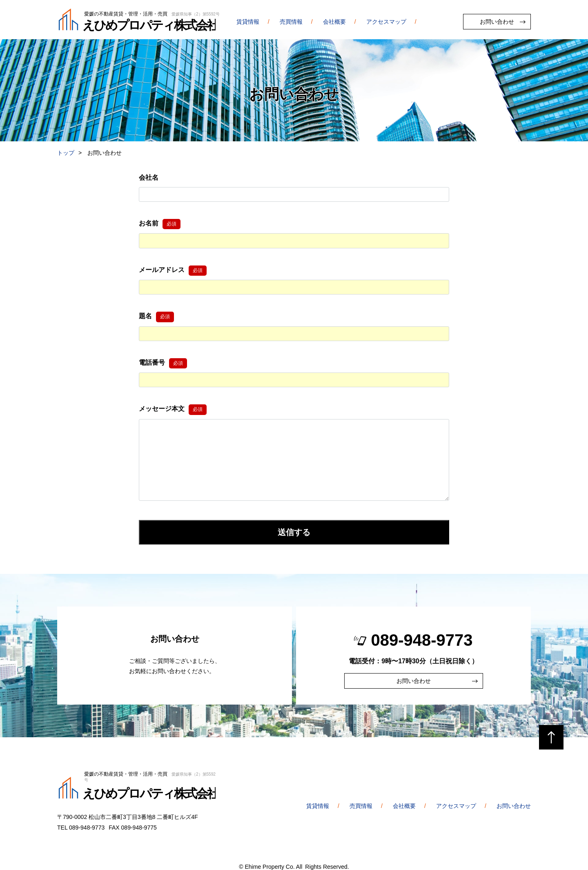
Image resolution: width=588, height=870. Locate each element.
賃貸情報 (248, 22)
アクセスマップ (386, 22)
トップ (66, 153)
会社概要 (334, 22)
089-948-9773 (422, 640)
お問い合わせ (497, 22)
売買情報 (291, 22)
